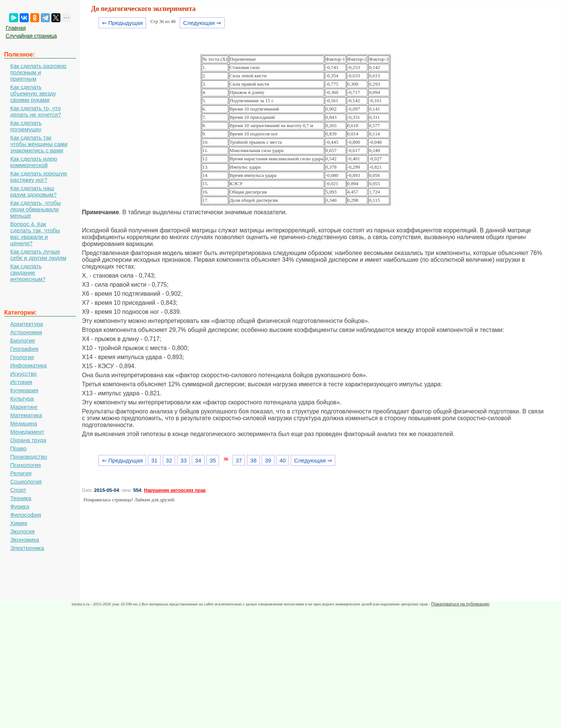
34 (198, 460)
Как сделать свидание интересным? (28, 273)
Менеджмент (27, 432)
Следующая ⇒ (202, 23)
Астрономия (26, 332)
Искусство (23, 374)
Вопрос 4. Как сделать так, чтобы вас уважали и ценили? (35, 233)
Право (18, 448)
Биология (22, 340)
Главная (16, 28)
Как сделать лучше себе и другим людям (38, 255)
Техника (21, 498)
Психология (25, 465)
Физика (20, 506)
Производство (29, 457)
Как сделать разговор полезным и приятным (38, 72)
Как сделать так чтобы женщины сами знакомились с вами (39, 144)
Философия (26, 515)
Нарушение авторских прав (175, 490)
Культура (22, 399)
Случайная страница (31, 36)
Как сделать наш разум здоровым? (33, 191)
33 (184, 460)
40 (283, 460)
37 (239, 460)
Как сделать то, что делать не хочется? (36, 111)
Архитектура (27, 324)
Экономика (25, 540)
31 (154, 460)
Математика (26, 415)
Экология (22, 531)
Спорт (18, 490)
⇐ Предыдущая (123, 23)
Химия (19, 523)
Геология (22, 357)
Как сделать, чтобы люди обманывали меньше (35, 209)
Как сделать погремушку (26, 126)
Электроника (27, 548)
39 (268, 460)
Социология (26, 481)
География (24, 349)
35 (213, 460)
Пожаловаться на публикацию (460, 604)
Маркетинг (24, 407)
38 (254, 460)
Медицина (24, 423)
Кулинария (24, 390)
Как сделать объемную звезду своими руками (33, 93)
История (21, 382)
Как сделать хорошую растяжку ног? (39, 177)
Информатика (29, 365)
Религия (21, 473)
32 (169, 460)
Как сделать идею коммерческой (34, 162)
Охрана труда (28, 440)
